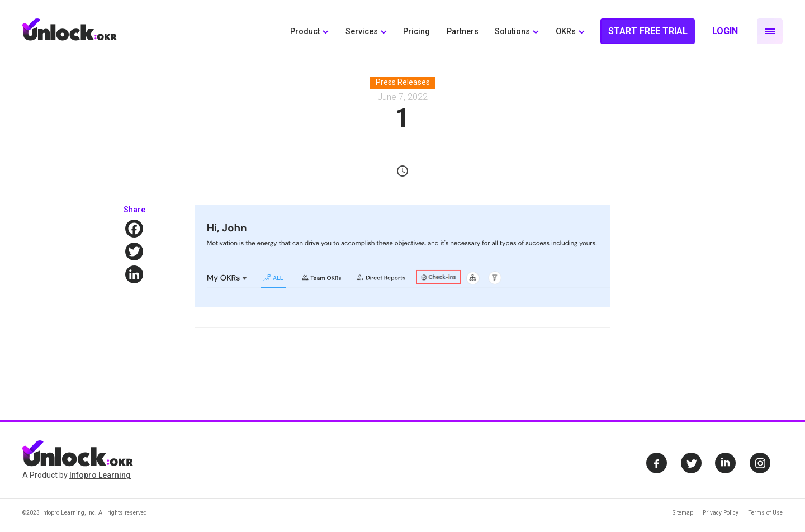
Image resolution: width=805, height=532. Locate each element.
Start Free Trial (648, 31)
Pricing (416, 32)
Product (305, 32)
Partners (463, 32)
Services (362, 32)
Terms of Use (765, 513)
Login (725, 31)
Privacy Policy (721, 513)
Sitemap (683, 513)
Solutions (512, 32)
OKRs (566, 32)
